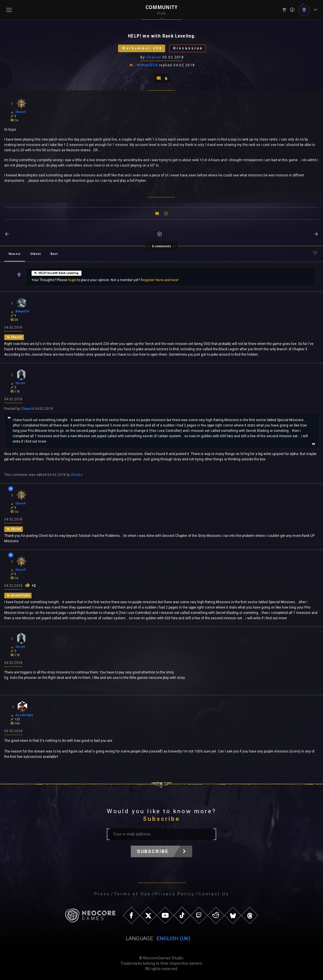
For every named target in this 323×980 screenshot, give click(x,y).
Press (102, 894)
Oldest (36, 254)
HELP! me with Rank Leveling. (57, 273)
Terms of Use (132, 894)
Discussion (188, 48)
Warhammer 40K (142, 48)
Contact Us (214, 894)
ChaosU (154, 57)
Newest (15, 254)
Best (54, 254)
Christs (77, 475)
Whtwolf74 (147, 65)
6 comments (162, 246)
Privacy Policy (175, 894)
